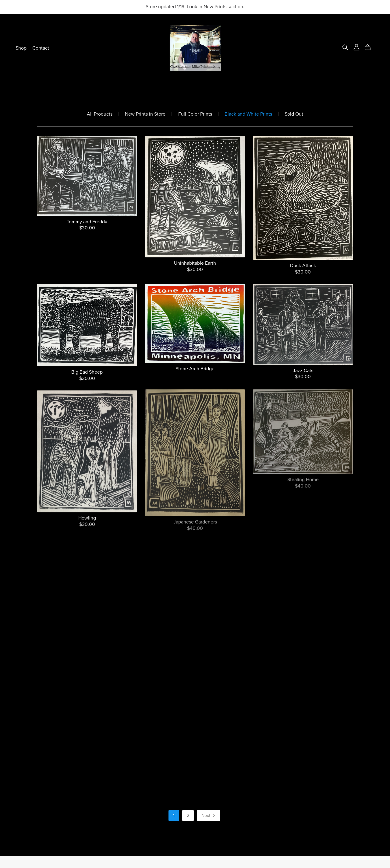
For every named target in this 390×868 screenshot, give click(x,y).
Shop (21, 48)
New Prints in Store (145, 114)
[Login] (356, 47)
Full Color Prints (195, 114)
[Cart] (370, 47)
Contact (41, 48)
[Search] (345, 47)
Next (209, 816)
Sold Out (294, 114)
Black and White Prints (248, 114)
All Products (100, 114)
